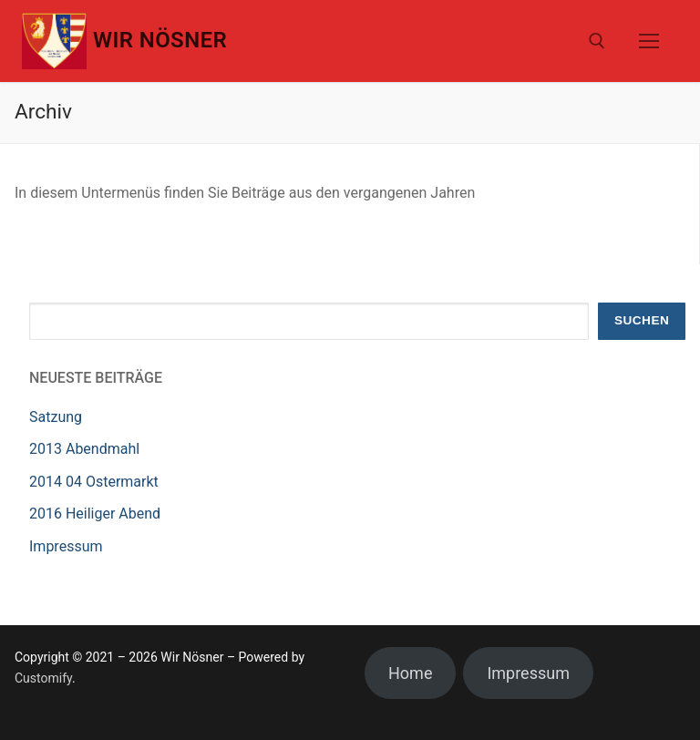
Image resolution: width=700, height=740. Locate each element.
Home (410, 673)
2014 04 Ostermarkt (94, 482)
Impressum (66, 546)
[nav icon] (649, 41)
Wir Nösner (160, 40)
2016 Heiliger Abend (95, 514)
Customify (43, 678)
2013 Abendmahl (84, 449)
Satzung (56, 417)
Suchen (642, 320)
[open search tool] (597, 41)
